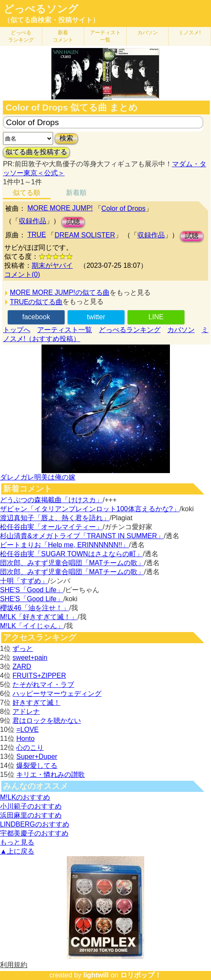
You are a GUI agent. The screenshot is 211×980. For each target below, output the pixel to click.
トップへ (17, 330)
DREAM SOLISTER (85, 235)
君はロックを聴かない (47, 721)
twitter (96, 317)
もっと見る (17, 842)
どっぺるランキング (130, 330)
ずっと (23, 649)
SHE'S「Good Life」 (32, 590)
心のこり (30, 748)
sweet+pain (30, 658)
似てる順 (27, 193)
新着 (63, 36)
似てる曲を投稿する (36, 152)
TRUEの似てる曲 (36, 302)
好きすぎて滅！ (36, 703)
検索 (66, 138)
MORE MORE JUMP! (60, 208)
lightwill (96, 975)
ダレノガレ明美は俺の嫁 (38, 477)
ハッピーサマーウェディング (57, 694)
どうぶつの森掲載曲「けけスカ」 (51, 500)
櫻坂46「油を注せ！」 (35, 608)
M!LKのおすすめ (25, 797)
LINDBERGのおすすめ (35, 824)
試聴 (73, 222)
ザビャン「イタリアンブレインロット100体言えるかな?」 (90, 509)
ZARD (22, 667)
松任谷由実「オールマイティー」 (51, 527)
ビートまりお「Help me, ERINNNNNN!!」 (64, 545)
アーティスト (105, 36)
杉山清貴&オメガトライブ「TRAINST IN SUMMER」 (82, 536)
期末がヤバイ (52, 265)
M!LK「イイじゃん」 (32, 626)
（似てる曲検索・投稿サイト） (51, 20)
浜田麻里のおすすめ (31, 815)
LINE (156, 317)
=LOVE (27, 730)
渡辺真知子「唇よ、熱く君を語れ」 (55, 518)
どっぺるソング (41, 9)
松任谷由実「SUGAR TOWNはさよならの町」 (71, 554)
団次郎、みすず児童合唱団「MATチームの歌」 (72, 563)
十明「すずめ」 (24, 581)
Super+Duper (37, 757)
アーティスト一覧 (65, 330)
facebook (36, 317)
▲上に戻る (17, 851)
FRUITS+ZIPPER (39, 676)
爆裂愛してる (37, 766)
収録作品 (33, 221)
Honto (25, 739)
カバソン (148, 33)
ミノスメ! (189, 33)
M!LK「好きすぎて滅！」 (39, 617)
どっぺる (21, 36)
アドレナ (26, 712)
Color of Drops (123, 208)
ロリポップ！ (141, 975)
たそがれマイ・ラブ (43, 685)
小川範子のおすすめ (31, 806)
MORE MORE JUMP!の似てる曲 (60, 292)
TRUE (37, 235)
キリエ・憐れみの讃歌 (51, 775)
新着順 (76, 193)
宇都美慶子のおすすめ (34, 833)
